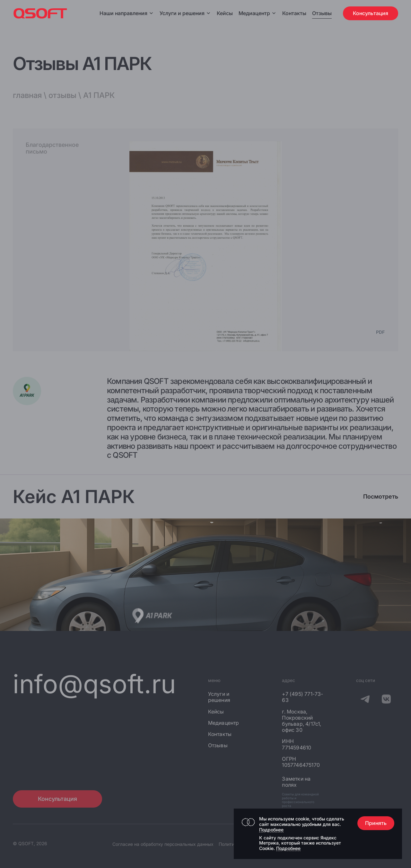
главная (27, 95)
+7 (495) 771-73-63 (302, 697)
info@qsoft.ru (95, 684)
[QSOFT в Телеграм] (365, 700)
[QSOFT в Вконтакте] (386, 700)
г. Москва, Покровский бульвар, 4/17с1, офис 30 (302, 721)
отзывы (62, 95)
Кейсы (225, 13)
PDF (380, 332)
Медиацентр (254, 13)
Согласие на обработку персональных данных (163, 844)
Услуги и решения (185, 13)
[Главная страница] (40, 13)
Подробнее (271, 830)
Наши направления (127, 13)
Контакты (294, 13)
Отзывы (322, 13)
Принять (376, 823)
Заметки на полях (296, 782)
